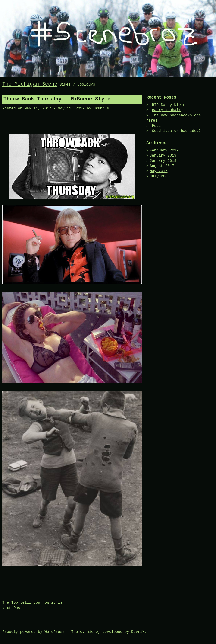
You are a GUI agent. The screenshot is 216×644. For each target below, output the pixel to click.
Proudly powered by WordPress (33, 632)
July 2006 (160, 176)
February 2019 (164, 151)
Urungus (101, 109)
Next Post (12, 608)
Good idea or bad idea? (176, 131)
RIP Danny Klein (169, 105)
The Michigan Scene (30, 84)
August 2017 (162, 166)
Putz (156, 126)
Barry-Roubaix (166, 110)
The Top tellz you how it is (32, 603)
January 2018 (163, 161)
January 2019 (163, 156)
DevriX (138, 632)
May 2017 (159, 171)
